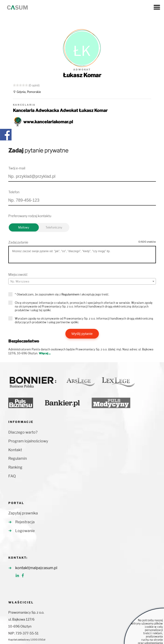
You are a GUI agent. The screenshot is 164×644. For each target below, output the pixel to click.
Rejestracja (25, 522)
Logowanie (25, 531)
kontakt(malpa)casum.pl (36, 568)
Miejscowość (18, 274)
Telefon (14, 192)
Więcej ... (45, 353)
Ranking (15, 467)
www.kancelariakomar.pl (48, 122)
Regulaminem (70, 294)
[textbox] (82, 282)
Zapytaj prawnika (23, 513)
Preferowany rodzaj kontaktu (30, 216)
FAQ (12, 476)
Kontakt (15, 450)
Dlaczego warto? (23, 432)
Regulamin (18, 458)
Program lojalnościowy (28, 441)
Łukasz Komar (82, 75)
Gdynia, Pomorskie (29, 92)
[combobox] (82, 281)
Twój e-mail (17, 168)
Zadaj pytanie (18, 242)
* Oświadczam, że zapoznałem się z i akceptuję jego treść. (62, 294)
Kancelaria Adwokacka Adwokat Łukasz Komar (60, 110)
